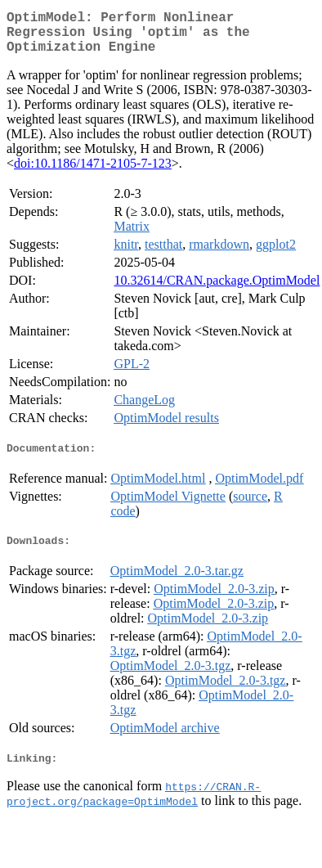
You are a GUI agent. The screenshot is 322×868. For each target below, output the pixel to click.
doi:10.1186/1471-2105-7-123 (93, 173)
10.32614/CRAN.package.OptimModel (217, 290)
